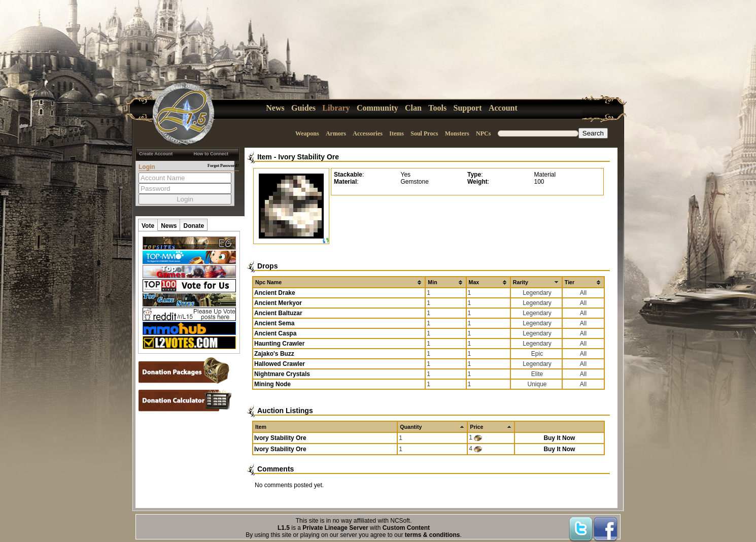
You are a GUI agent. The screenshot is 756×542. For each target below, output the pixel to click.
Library (336, 108)
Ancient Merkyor (278, 303)
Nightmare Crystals (282, 374)
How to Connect (211, 154)
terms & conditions (433, 535)
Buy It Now (559, 438)
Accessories (368, 133)
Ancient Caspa (275, 333)
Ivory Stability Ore (308, 157)
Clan (413, 108)
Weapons (307, 133)
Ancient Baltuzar (278, 313)
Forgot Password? (223, 166)
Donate (194, 226)
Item (265, 157)
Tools (437, 108)
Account (503, 108)
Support (468, 108)
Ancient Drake (275, 293)
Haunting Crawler (279, 344)
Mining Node (272, 384)
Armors (336, 133)
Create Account (156, 154)
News (275, 108)
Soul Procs (424, 133)
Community (377, 108)
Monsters (457, 133)
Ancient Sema (274, 323)
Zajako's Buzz (274, 354)
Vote (148, 226)
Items (397, 133)
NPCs (483, 133)
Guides (303, 108)
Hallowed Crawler (280, 364)
